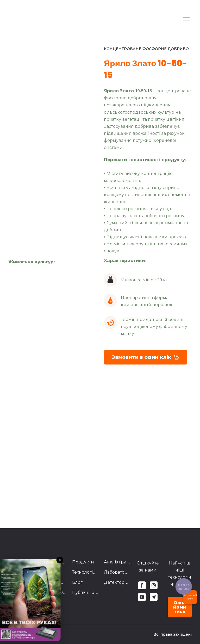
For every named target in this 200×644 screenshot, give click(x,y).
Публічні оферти (85, 593)
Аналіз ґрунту (117, 562)
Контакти (50, 572)
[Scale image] (12, 276)
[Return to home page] (39, 19)
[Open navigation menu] (186, 19)
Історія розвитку (53, 562)
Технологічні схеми (85, 572)
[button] (146, 357)
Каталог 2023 (53, 593)
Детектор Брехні (117, 582)
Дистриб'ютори (53, 582)
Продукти (83, 562)
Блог (77, 582)
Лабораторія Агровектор (117, 572)
